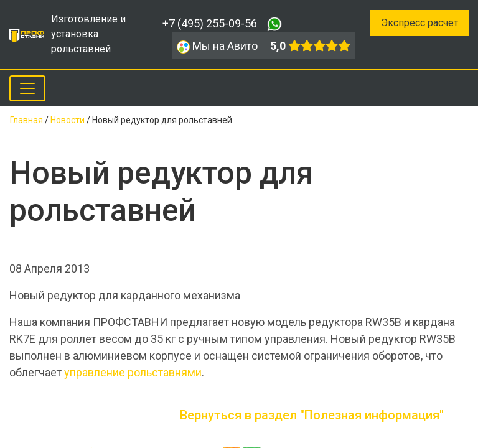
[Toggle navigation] (27, 88)
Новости (68, 120)
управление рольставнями (133, 372)
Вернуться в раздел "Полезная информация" (312, 415)
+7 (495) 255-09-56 (210, 23)
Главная (26, 120)
